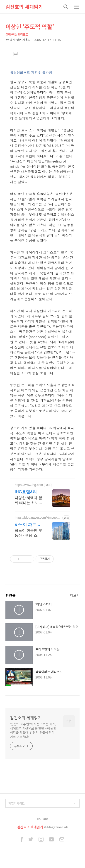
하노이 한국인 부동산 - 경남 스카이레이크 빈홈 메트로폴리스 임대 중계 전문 (28, 533)
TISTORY (42, 819)
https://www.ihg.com (29, 485)
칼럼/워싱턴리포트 (17, 34)
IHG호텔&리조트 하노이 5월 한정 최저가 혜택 (28, 492)
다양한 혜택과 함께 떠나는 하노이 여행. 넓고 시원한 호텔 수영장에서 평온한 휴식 (28, 501)
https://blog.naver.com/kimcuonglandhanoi (38, 518)
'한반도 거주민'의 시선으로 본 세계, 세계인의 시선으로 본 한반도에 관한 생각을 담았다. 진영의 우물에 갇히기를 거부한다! (33, 730)
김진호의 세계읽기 (24, 7)
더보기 (75, 595)
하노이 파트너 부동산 (28, 525)
